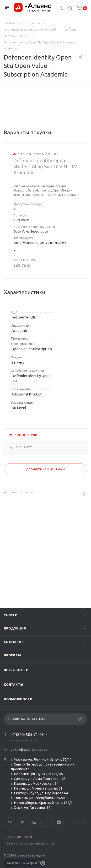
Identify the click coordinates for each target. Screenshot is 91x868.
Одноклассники (46, 822)
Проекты (12, 655)
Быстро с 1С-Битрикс (22, 863)
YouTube (34, 822)
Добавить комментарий (45, 553)
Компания (14, 642)
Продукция (15, 628)
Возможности (18, 699)
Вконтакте (10, 822)
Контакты (13, 684)
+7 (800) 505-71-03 (27, 735)
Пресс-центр (16, 670)
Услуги (11, 615)
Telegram (22, 822)
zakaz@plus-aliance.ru (29, 750)
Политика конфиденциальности (29, 844)
